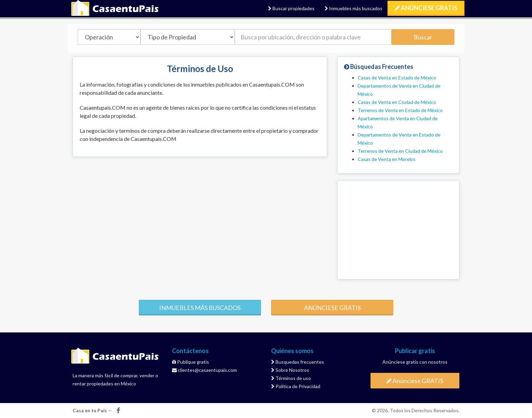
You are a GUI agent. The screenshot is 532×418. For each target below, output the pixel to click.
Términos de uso (291, 378)
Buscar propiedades (291, 8)
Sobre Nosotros (290, 370)
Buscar (423, 37)
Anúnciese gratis (332, 308)
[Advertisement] (398, 230)
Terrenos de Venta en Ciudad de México (400, 151)
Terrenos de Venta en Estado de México (400, 110)
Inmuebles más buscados (354, 8)
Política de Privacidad (296, 386)
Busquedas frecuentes (298, 362)
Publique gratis (191, 362)
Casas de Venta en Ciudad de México (397, 102)
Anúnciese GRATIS (426, 8)
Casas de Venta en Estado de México (397, 78)
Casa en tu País (115, 8)
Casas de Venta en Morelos (387, 159)
